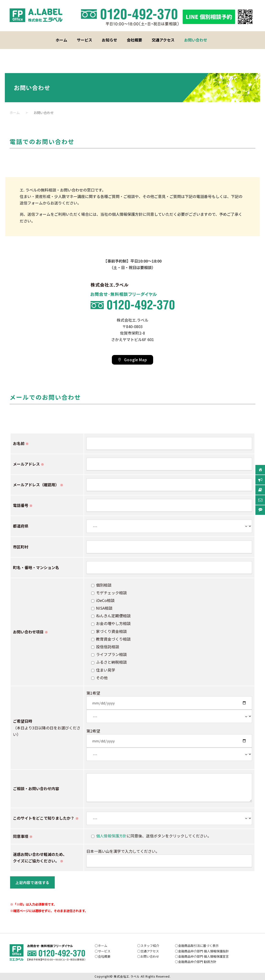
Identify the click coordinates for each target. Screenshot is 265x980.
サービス (84, 40)
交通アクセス (163, 40)
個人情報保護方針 (111, 836)
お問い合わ (148, 956)
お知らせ (109, 40)
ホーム (61, 40)
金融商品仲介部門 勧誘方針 (197, 962)
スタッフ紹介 (150, 946)
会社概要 (134, 40)
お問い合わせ (196, 40)
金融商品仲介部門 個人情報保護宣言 (203, 956)
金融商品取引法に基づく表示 (198, 946)
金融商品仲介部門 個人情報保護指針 (203, 951)
